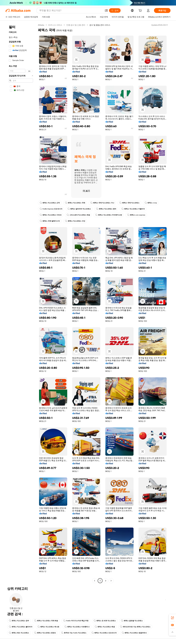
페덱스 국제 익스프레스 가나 (102, 203)
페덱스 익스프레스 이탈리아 (133, 209)
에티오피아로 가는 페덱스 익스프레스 (135, 627)
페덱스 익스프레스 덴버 (106, 209)
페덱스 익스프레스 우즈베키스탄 (109, 215)
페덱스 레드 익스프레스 (19, 633)
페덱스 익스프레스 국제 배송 (46, 621)
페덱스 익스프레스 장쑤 (19, 621)
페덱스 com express (136, 215)
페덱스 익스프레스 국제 (75, 203)
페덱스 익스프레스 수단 (75, 221)
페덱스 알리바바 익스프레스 (79, 209)
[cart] (141, 11)
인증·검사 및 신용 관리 (76, 25)
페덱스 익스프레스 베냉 (105, 627)
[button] (106, 10)
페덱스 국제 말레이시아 (50, 221)
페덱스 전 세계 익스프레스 (105, 621)
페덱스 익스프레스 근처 (50, 203)
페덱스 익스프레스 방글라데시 (134, 633)
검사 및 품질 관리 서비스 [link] (100, 25)
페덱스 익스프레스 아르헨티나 (77, 627)
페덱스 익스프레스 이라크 (51, 215)
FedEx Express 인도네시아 (51, 209)
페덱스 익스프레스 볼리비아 (21, 627)
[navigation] (21, 303)
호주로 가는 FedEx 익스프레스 (74, 633)
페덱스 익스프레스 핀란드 (45, 633)
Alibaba (41, 25)
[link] (172, 618)
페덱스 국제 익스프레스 (129, 203)
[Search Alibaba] (71, 10)
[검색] (115, 10)
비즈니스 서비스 (55, 25)
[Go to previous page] (95, 581)
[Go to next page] (111, 581)
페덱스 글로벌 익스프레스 (132, 621)
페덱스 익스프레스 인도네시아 (104, 633)
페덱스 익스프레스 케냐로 (48, 627)
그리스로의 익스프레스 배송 (78, 215)
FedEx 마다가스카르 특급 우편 (76, 621)
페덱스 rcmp (151, 203)
